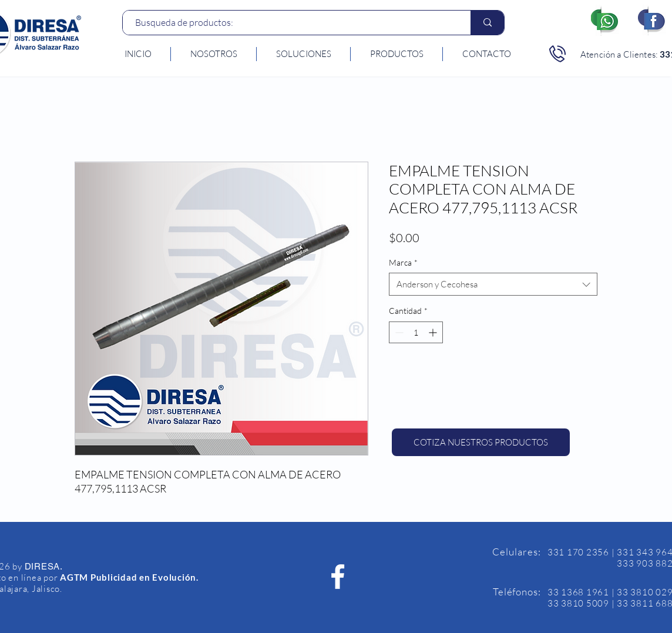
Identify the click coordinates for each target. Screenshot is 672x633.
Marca (403, 262)
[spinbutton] (416, 332)
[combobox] (493, 284)
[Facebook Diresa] (338, 577)
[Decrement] (398, 332)
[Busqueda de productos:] (290, 23)
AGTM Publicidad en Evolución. (129, 577)
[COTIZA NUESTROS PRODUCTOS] (481, 442)
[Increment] (434, 332)
